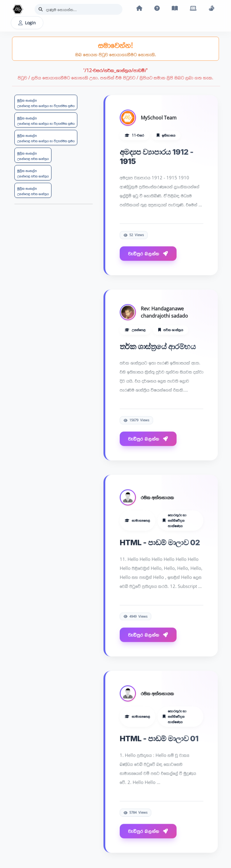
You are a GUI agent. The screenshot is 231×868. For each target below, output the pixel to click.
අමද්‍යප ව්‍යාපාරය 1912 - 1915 (157, 156)
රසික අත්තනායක (157, 498)
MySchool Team (159, 118)
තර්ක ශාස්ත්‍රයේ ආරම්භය (158, 347)
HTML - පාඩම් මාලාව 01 (159, 739)
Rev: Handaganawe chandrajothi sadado (164, 312)
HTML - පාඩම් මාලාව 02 (160, 543)
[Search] (79, 9)
